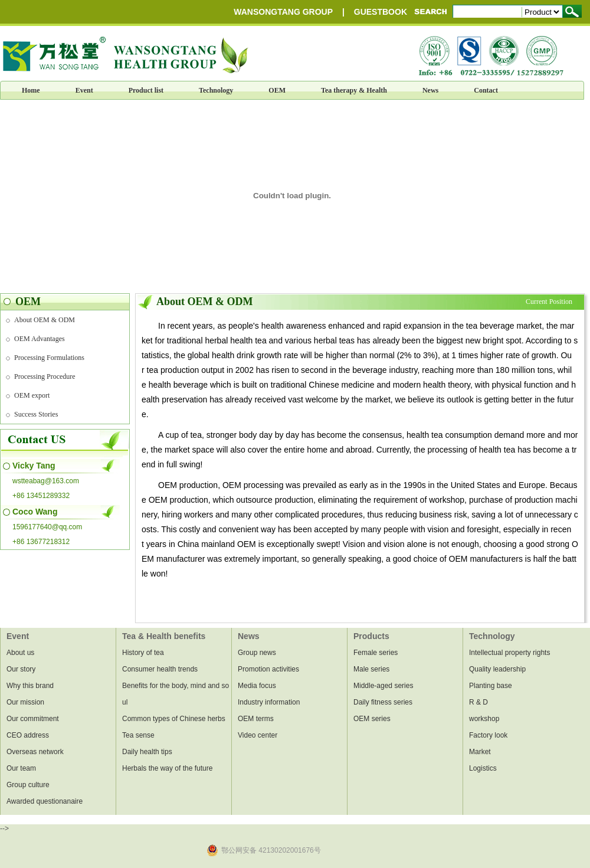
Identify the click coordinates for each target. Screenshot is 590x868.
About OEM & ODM (45, 320)
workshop (484, 719)
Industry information (269, 702)
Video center (258, 735)
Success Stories (36, 414)
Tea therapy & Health (354, 90)
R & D (478, 702)
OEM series (372, 719)
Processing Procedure (45, 376)
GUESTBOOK (381, 12)
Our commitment (33, 719)
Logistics (483, 768)
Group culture (28, 785)
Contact (486, 90)
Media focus (257, 686)
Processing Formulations (49, 358)
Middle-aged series (383, 686)
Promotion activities (268, 669)
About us (20, 653)
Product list (146, 90)
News (430, 90)
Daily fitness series (383, 702)
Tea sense (138, 735)
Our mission (25, 702)
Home (31, 90)
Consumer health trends (160, 669)
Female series (376, 653)
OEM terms (256, 719)
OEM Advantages (40, 339)
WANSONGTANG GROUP (283, 12)
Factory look (488, 735)
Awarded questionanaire (45, 801)
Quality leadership (497, 669)
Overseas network (35, 752)
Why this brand (30, 686)
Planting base (491, 686)
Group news (257, 653)
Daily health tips (147, 752)
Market (480, 752)
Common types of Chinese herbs (174, 719)
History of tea (143, 653)
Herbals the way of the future (167, 768)
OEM (277, 90)
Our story (21, 669)
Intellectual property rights (509, 653)
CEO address (28, 735)
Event (84, 90)
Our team (21, 768)
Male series (371, 669)
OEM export (32, 395)
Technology (216, 90)
